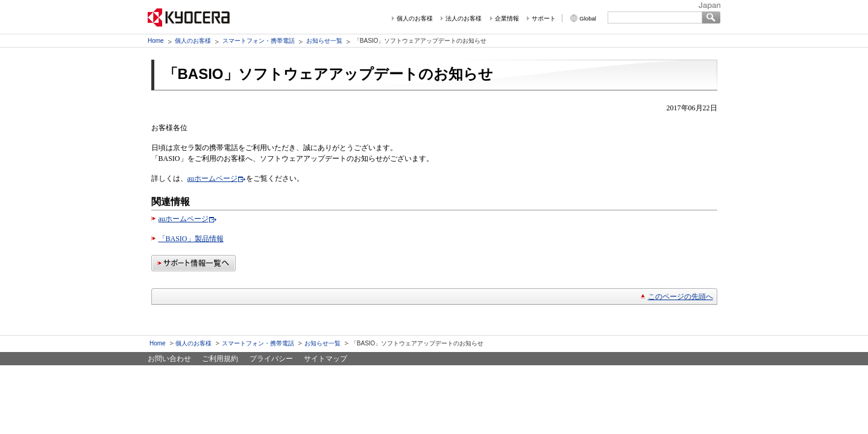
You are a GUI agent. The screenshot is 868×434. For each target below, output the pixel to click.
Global (588, 18)
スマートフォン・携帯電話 (259, 41)
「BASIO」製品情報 (191, 239)
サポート (544, 18)
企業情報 (507, 18)
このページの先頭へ (681, 297)
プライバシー (271, 359)
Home (156, 41)
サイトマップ (325, 359)
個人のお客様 (415, 18)
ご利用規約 (220, 359)
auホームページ (212, 178)
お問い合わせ (169, 359)
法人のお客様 (464, 18)
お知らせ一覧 (324, 41)
